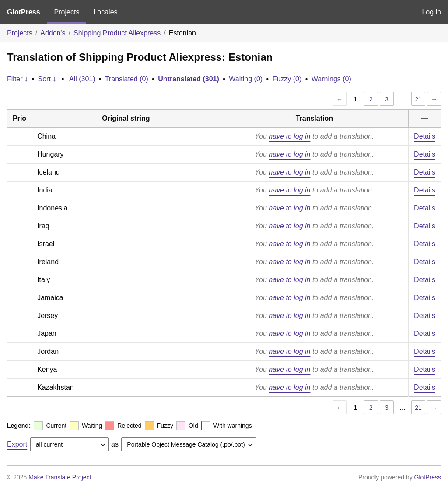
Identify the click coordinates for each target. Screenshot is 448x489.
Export (17, 444)
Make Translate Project (60, 477)
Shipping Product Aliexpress (117, 33)
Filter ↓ (17, 79)
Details (425, 136)
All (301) (82, 79)
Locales (105, 12)
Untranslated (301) (189, 79)
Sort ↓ (47, 79)
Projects (67, 12)
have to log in (289, 136)
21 (418, 99)
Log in (431, 12)
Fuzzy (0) (287, 79)
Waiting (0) (246, 79)
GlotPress (24, 12)
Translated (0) (127, 79)
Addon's (53, 33)
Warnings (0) (331, 79)
